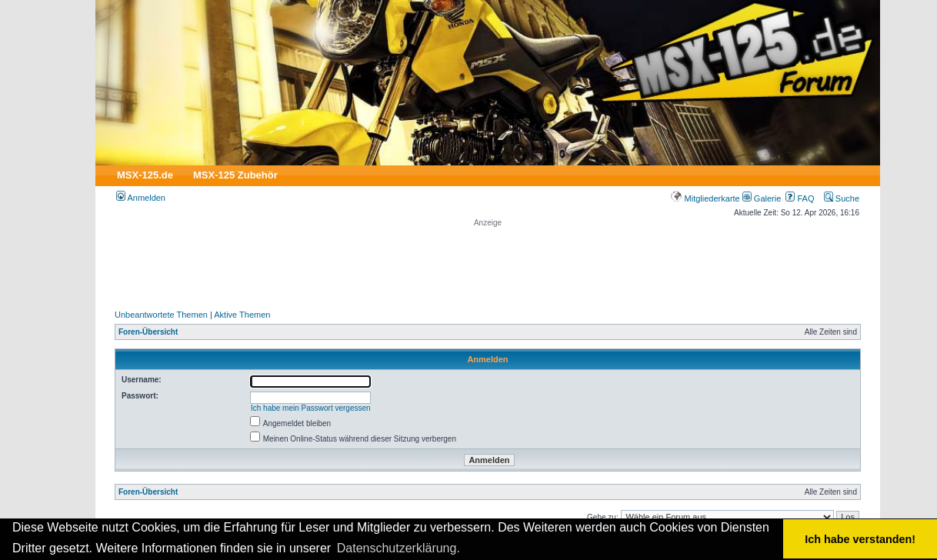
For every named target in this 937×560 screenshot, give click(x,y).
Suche (842, 198)
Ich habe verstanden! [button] (860, 539)
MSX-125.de (145, 175)
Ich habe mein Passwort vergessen (311, 408)
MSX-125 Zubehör (235, 175)
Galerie (762, 198)
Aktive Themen (242, 315)
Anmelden (141, 198)
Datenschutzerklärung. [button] (398, 548)
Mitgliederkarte (705, 198)
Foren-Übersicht (148, 332)
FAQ (800, 198)
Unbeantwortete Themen (161, 315)
